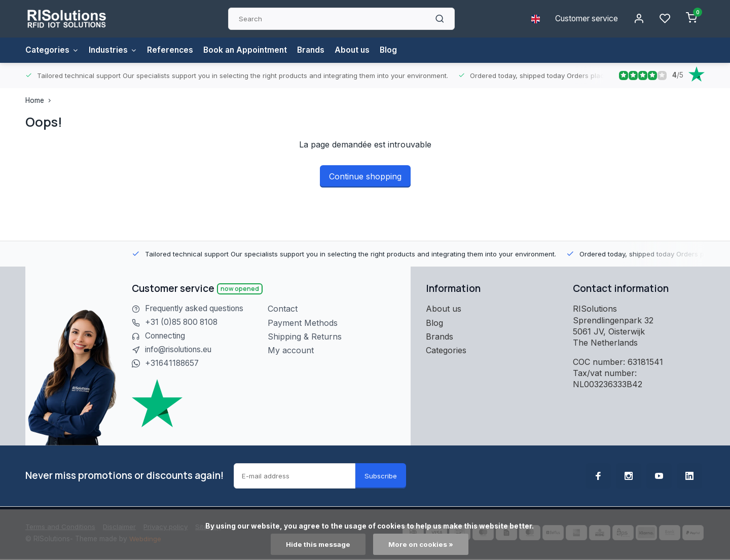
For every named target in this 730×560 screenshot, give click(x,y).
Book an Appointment (250, 50)
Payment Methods (303, 323)
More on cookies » (421, 544)
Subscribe (381, 476)
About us (360, 50)
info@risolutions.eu (182, 350)
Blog (397, 50)
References (173, 50)
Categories (52, 50)
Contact (283, 309)
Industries (115, 50)
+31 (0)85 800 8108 (183, 323)
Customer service (584, 19)
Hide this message (318, 544)
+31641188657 (173, 364)
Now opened (240, 289)
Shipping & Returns (305, 337)
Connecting (167, 337)
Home (40, 100)
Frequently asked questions (198, 309)
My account (291, 350)
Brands (318, 50)
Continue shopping (365, 176)
